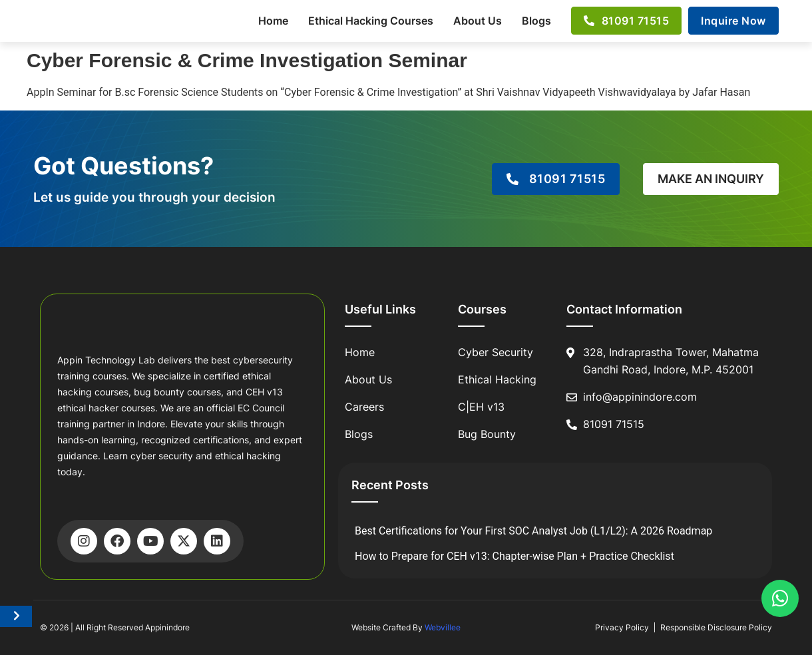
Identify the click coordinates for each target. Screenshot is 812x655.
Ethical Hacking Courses (371, 21)
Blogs (536, 21)
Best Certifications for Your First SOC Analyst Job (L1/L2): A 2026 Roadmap (533, 531)
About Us (478, 21)
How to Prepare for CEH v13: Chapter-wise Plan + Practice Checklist (514, 556)
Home (273, 21)
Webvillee (443, 627)
